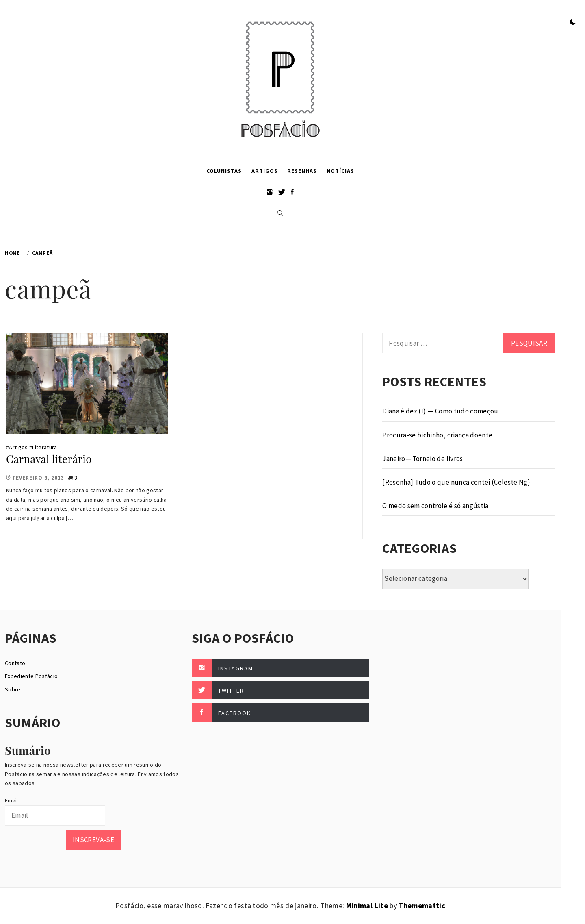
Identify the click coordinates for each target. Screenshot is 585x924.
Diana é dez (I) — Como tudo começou (440, 411)
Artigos (265, 171)
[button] (573, 22)
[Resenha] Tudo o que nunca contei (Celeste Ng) (456, 482)
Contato (15, 663)
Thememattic (422, 906)
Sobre (13, 689)
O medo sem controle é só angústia (435, 506)
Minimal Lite (367, 906)
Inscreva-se (93, 840)
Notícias (340, 171)
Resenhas (302, 171)
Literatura (44, 447)
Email (12, 800)
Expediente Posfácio (31, 676)
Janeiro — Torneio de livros (422, 459)
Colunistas (224, 171)
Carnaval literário (49, 459)
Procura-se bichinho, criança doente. (438, 435)
